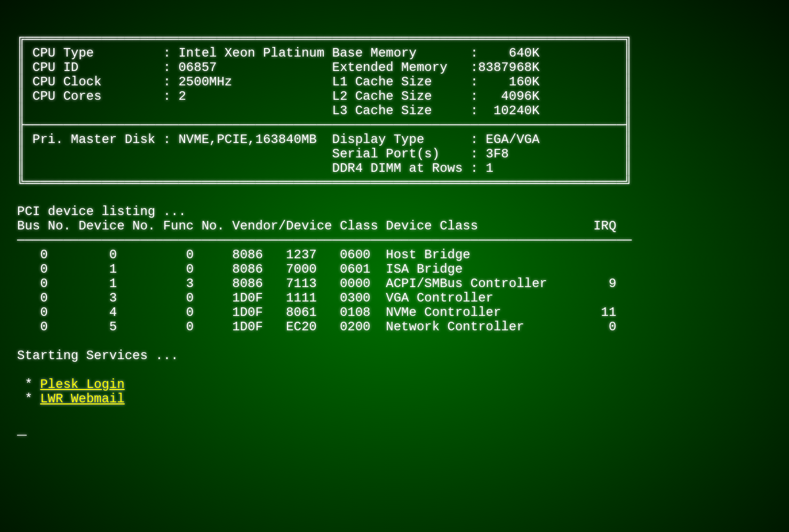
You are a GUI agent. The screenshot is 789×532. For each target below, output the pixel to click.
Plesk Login (82, 466)
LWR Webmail (82, 484)
